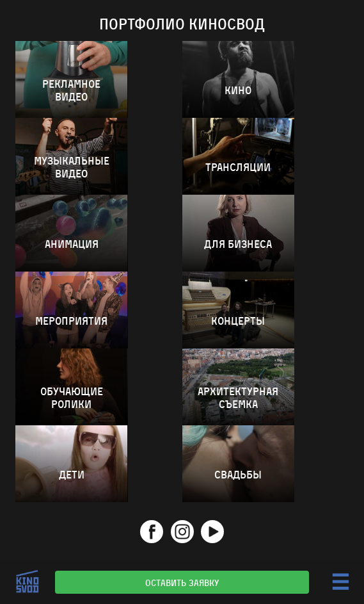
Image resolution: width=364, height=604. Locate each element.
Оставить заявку (182, 582)
